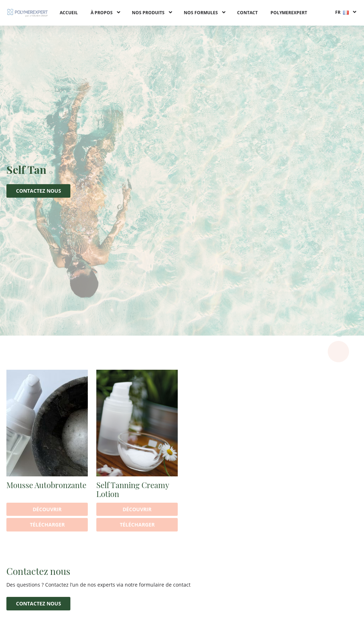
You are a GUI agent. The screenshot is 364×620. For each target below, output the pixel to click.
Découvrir (47, 509)
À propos (102, 13)
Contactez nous (39, 191)
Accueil (69, 13)
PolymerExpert (289, 13)
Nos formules (201, 13)
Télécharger (47, 525)
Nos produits (148, 13)
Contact (247, 13)
